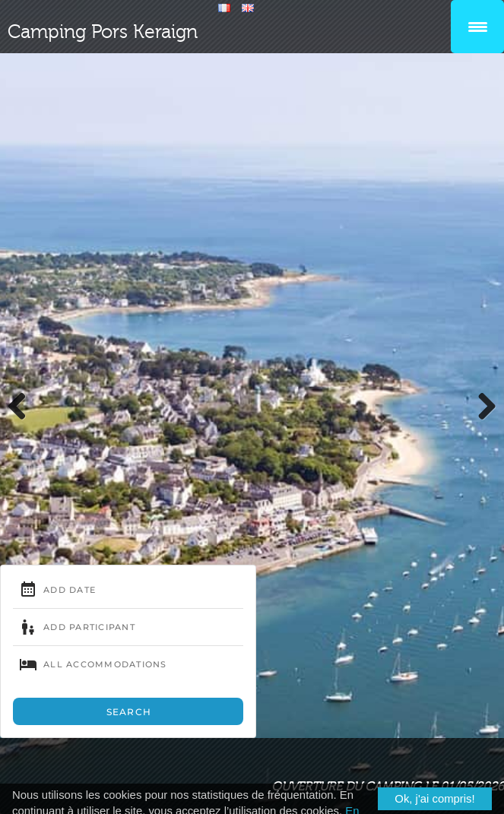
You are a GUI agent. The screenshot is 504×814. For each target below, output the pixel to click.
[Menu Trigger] (477, 27)
